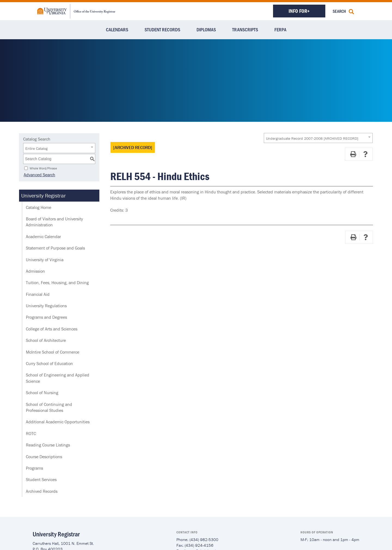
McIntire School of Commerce (53, 352)
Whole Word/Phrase (43, 168)
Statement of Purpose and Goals (55, 248)
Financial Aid (38, 294)
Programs (34, 468)
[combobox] (318, 138)
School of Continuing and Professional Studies (49, 407)
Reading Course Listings (48, 445)
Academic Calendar (43, 236)
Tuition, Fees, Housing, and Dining (57, 282)
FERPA (280, 29)
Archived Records (42, 491)
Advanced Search (39, 175)
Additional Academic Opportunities (58, 422)
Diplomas (206, 29)
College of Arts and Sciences (52, 329)
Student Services (41, 479)
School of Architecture (46, 340)
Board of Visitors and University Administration (54, 222)
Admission (35, 271)
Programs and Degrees (46, 317)
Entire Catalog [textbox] (36, 148)
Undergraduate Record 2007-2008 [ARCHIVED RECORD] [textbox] (312, 138)
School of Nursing (42, 393)
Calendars (117, 29)
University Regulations (46, 306)
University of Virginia (45, 260)
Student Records (162, 29)
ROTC (31, 433)
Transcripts (245, 29)
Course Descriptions (44, 457)
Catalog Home (39, 207)
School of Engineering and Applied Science (58, 378)
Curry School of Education (49, 363)
